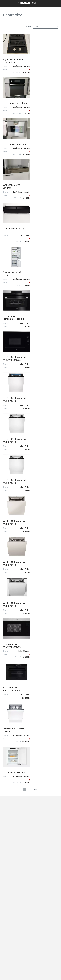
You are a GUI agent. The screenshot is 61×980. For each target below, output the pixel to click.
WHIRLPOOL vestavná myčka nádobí (43, 273)
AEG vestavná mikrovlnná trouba (12, 355)
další (35, 417)
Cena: (5, 199)
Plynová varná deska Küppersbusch (13, 60)
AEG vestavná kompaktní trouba (41, 355)
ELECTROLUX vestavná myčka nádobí (11, 232)
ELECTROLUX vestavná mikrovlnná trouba (42, 189)
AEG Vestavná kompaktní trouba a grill (12, 189)
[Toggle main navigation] (3, 3)
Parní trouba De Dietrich (40, 60)
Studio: (5, 65)
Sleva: (5, 69)
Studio (28, 27)
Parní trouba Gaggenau (9, 102)
